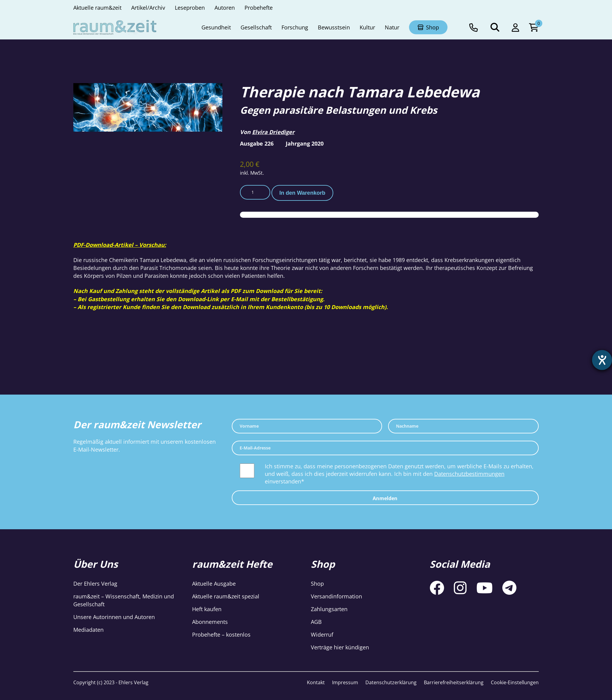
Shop (317, 584)
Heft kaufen (207, 609)
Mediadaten (88, 630)
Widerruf (322, 634)
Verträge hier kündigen (340, 647)
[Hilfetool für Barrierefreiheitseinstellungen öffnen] (602, 360)
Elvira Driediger (273, 132)
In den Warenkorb (302, 193)
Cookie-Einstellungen (515, 682)
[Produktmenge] (255, 192)
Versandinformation (336, 596)
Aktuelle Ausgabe (214, 584)
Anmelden (385, 498)
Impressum (345, 682)
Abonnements (210, 622)
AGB (316, 622)
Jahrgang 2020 (305, 143)
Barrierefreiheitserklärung (454, 682)
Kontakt (316, 682)
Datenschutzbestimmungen (469, 474)
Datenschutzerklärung (391, 682)
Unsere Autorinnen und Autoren (114, 617)
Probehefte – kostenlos (221, 634)
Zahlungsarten (329, 609)
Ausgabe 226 (257, 143)
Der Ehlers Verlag (95, 584)
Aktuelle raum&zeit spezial (226, 596)
